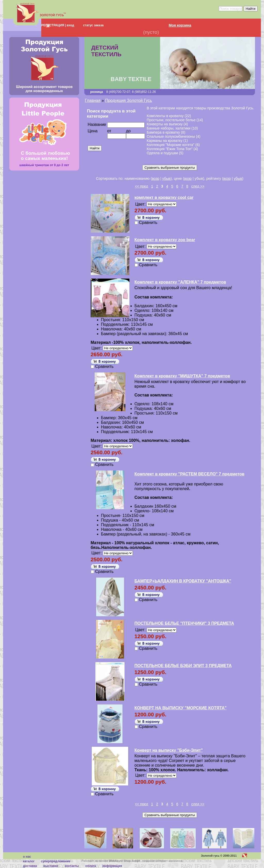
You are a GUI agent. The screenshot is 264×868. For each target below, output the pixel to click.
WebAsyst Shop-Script (124, 861)
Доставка (30, 866)
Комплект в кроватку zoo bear (165, 240)
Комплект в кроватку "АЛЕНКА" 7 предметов (180, 282)
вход (70, 25)
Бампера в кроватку (163, 132)
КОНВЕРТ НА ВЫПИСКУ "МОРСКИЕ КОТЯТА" (181, 708)
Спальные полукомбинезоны (171, 136)
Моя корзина (180, 25)
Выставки (51, 866)
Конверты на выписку (165, 124)
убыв (166, 179)
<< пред (141, 186)
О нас (27, 857)
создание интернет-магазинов (162, 861)
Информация (112, 866)
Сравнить (148, 222)
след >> (198, 186)
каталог (29, 861)
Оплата (91, 866)
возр (156, 179)
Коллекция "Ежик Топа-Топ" (170, 149)
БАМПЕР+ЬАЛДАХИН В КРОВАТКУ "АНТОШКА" (183, 581)
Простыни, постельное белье (171, 120)
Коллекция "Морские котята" (171, 145)
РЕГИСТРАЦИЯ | (53, 25)
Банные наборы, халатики (169, 128)
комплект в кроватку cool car (164, 197)
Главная (93, 100)
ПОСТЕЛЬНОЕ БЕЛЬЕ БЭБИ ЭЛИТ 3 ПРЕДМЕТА (183, 666)
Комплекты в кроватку (165, 116)
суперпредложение (55, 861)
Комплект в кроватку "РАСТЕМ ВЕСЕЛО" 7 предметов (190, 474)
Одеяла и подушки (162, 153)
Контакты (72, 866)
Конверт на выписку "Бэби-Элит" (169, 750)
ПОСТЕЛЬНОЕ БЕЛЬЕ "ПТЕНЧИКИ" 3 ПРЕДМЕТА (184, 623)
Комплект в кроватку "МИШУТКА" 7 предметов (182, 376)
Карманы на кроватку (164, 141)
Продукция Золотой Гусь (129, 100)
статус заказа (93, 25)
